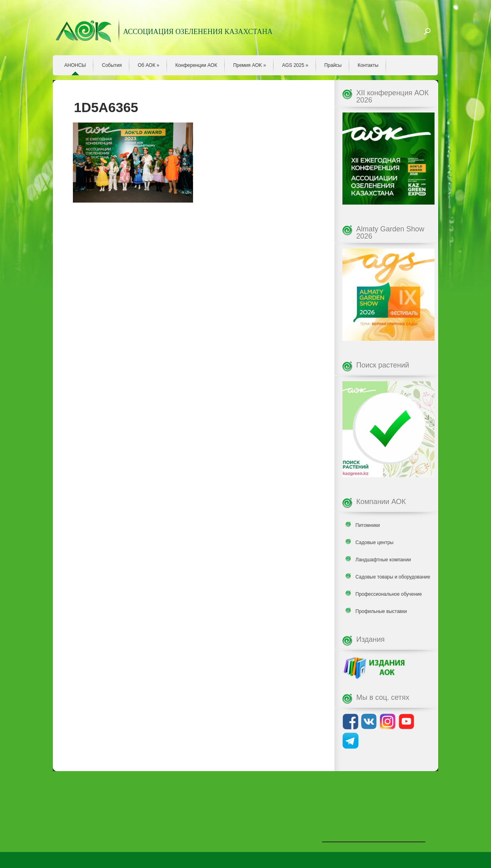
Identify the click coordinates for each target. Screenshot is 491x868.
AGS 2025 (295, 65)
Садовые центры (375, 542)
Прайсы (333, 65)
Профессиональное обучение (389, 594)
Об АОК (149, 65)
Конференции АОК (196, 65)
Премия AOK (250, 65)
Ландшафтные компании (383, 560)
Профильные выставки (381, 611)
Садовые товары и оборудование (393, 577)
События (112, 65)
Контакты (368, 65)
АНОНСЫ (75, 65)
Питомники (368, 525)
